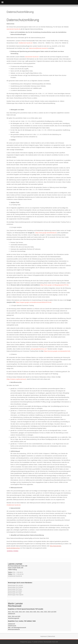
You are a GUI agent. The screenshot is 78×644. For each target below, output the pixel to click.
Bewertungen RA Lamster (15, 585)
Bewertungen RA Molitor (15, 591)
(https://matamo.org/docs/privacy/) (16, 379)
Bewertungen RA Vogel (15, 593)
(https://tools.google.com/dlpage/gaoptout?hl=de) (54, 285)
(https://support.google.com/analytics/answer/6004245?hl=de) (34, 302)
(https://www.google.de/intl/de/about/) (46, 233)
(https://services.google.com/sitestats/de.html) (57, 351)
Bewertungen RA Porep (15, 589)
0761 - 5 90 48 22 (18, 572)
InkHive (29, 642)
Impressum (44, 636)
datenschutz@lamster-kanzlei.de (38, 48)
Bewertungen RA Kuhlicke (16, 587)
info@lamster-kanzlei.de (25, 43)
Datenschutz (51, 636)
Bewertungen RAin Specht (16, 595)
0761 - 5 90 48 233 (18, 574)
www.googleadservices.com (39, 349)
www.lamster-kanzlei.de (13, 29)
